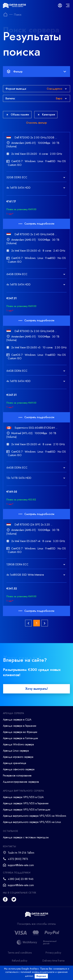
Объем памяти (18, 115)
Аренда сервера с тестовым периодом (26, 837)
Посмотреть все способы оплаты (36, 924)
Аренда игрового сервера (18, 757)
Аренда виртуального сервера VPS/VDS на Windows (34, 816)
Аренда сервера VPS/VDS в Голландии (27, 810)
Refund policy (20, 961)
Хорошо (41, 976)
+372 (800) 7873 (18, 859)
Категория (46, 115)
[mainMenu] (68, 5)
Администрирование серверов (21, 782)
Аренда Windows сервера (18, 744)
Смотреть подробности (36, 224)
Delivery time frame (53, 961)
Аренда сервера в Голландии (20, 738)
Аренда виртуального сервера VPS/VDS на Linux (32, 822)
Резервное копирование (17, 775)
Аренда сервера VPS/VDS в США (23, 797)
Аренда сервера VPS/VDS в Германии (26, 803)
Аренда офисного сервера (19, 769)
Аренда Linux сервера (16, 751)
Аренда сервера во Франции (20, 732)
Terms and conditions (20, 953)
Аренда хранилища (15, 763)
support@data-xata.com (21, 865)
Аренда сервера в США (17, 719)
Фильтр (36, 72)
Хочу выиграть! (36, 689)
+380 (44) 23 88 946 (21, 879)
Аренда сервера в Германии (20, 726)
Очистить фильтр (36, 123)
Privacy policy (53, 953)
